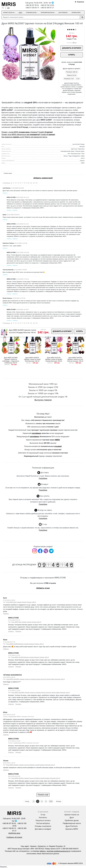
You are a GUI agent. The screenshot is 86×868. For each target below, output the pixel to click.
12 (34, 183)
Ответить (5, 193)
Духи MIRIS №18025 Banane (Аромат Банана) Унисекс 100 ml (25, 644)
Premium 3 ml (69, 79)
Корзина (80, 2)
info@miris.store (14, 833)
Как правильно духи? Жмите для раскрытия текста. (25, 137)
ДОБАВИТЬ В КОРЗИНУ (72, 48)
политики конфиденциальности (58, 851)
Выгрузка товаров (43, 400)
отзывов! (58, 446)
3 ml (78, 79)
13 (36, 183)
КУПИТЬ (72, 55)
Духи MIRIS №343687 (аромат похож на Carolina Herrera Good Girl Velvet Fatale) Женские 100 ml (36, 679)
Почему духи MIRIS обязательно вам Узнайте (28, 135)
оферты (43, 851)
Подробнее (43, 478)
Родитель (15, 210)
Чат (51, 3)
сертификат (36, 433)
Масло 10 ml (72, 75)
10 (28, 183)
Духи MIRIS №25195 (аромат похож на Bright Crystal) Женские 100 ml (54, 359)
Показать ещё (43, 795)
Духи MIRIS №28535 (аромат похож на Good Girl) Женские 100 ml (32, 359)
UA (8, 8)
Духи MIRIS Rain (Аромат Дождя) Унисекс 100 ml (21, 602)
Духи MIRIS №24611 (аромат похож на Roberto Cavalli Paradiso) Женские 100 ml (31, 765)
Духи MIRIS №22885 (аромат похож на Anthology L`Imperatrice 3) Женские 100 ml (11, 360)
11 (31, 183)
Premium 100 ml (72, 72)
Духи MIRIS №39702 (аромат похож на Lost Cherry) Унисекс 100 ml (75, 359)
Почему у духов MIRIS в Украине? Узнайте (27, 132)
